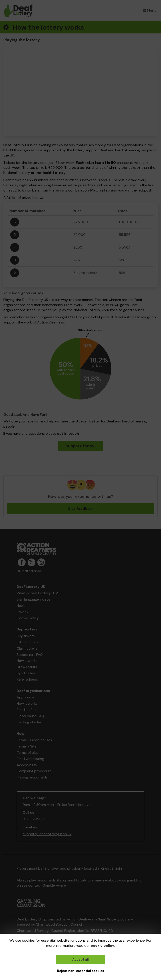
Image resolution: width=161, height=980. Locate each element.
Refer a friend (27, 679)
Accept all (80, 959)
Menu (150, 10)
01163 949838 (34, 819)
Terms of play (28, 752)
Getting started (30, 722)
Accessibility (27, 765)
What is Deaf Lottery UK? (37, 593)
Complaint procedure (34, 771)
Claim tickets (27, 648)
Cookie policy (28, 618)
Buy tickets (26, 636)
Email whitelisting (30, 759)
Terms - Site (27, 746)
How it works (27, 661)
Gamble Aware (54, 885)
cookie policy (103, 946)
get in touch (68, 433)
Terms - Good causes (34, 740)
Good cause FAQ (30, 716)
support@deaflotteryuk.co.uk (47, 834)
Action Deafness (80, 919)
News (21, 606)
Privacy (23, 612)
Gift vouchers (28, 642)
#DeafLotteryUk (30, 571)
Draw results (27, 667)
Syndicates (26, 673)
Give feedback (81, 509)
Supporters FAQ (30, 655)
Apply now (25, 697)
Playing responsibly (32, 777)
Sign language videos (34, 599)
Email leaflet (26, 710)
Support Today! (81, 446)
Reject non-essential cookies (81, 971)
